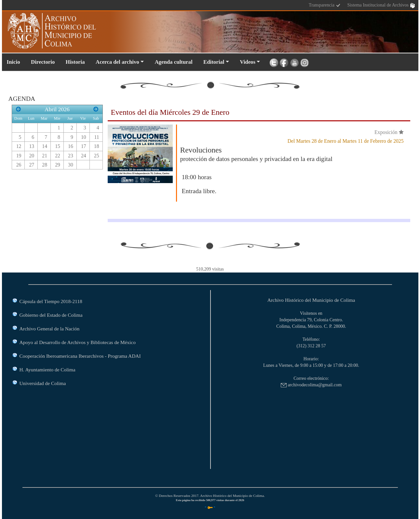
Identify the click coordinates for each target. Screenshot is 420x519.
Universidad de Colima (43, 383)
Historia (75, 62)
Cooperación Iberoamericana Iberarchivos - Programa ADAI (80, 356)
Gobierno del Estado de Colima (51, 315)
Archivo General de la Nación (50, 329)
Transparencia (325, 5)
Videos (248, 62)
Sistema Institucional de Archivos (381, 5)
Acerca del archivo (117, 62)
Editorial (214, 62)
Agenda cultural (173, 62)
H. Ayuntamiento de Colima (47, 370)
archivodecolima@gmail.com (311, 385)
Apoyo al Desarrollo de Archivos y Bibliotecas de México (78, 342)
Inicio (14, 62)
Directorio (43, 62)
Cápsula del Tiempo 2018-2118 (51, 301)
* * (210, 507)
